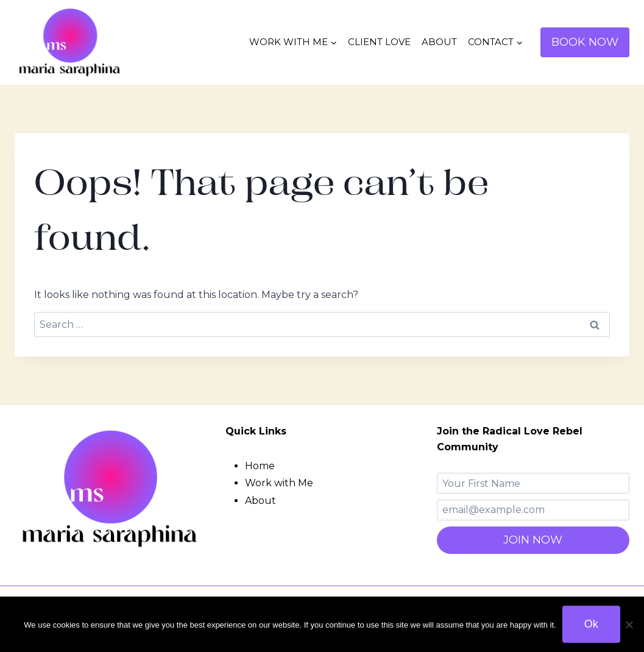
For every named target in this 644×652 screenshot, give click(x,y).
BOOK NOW (585, 42)
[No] (629, 625)
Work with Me (279, 483)
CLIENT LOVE (379, 42)
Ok (591, 624)
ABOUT (439, 42)
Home (260, 466)
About (260, 501)
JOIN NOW (533, 540)
